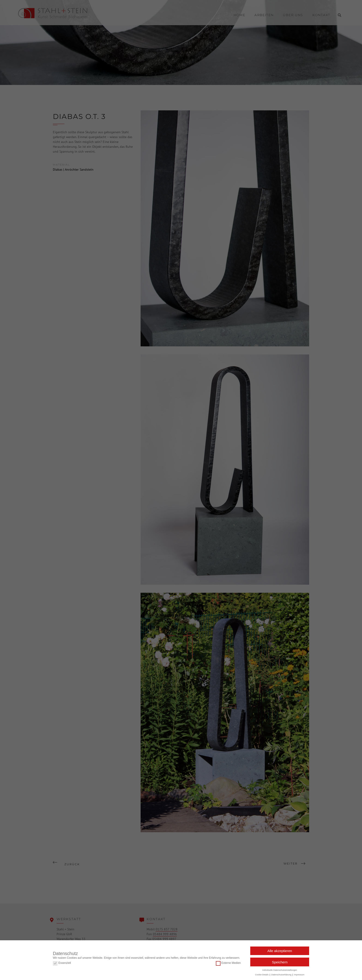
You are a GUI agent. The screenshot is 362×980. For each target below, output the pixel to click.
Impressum (299, 974)
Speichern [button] (280, 961)
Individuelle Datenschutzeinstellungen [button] (280, 969)
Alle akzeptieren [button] (280, 950)
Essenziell (62, 962)
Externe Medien (228, 962)
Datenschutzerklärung (282, 974)
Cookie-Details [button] (262, 974)
